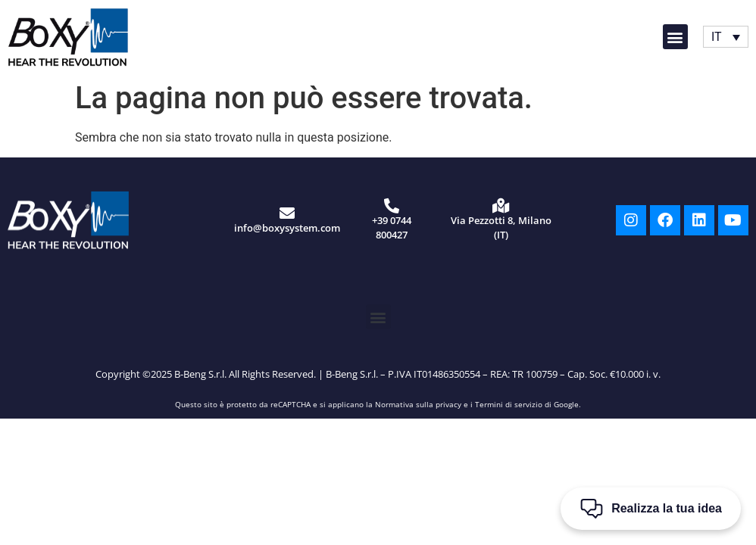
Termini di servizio (509, 404)
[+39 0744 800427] (392, 206)
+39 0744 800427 (392, 227)
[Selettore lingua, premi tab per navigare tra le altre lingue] (726, 37)
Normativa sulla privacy (418, 404)
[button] (675, 37)
